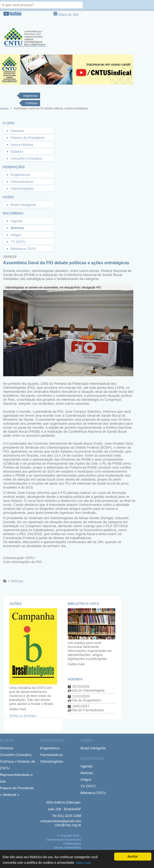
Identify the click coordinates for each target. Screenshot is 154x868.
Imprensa (30, 96)
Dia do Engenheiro (87, 700)
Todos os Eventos (23, 716)
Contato (31, 103)
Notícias (4, 109)
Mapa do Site (68, 15)
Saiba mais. (84, 863)
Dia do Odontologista (88, 690)
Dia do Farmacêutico (88, 710)
